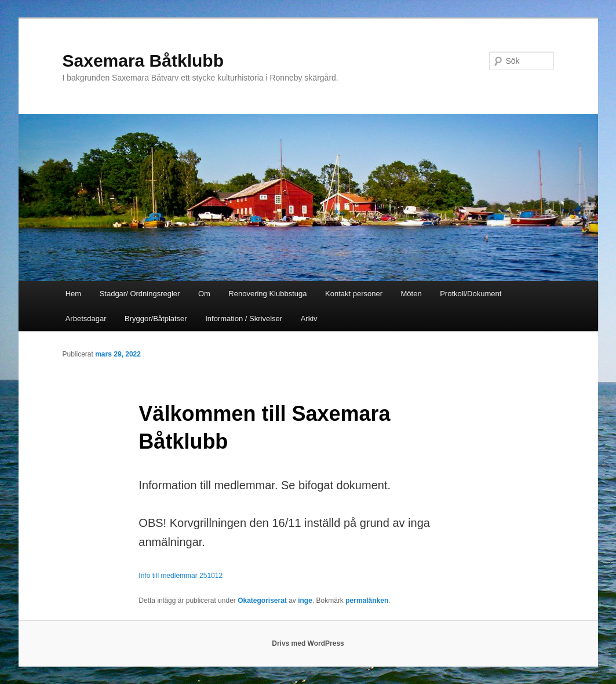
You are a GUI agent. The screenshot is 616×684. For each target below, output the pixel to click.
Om (204, 294)
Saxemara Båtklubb (143, 61)
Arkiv (309, 319)
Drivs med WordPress (308, 643)
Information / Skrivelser (244, 319)
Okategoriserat (262, 601)
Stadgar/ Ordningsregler (140, 294)
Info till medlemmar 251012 (181, 576)
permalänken (367, 601)
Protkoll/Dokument (471, 294)
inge (305, 601)
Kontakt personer (354, 294)
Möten (411, 294)
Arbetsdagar (86, 319)
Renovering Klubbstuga (267, 294)
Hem (73, 294)
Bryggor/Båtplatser (156, 319)
